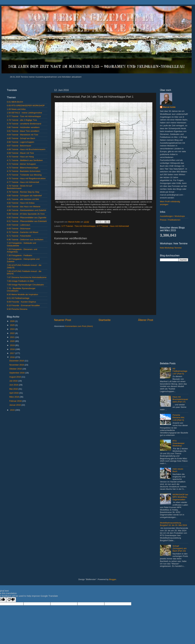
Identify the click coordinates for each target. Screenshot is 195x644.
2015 (13, 410)
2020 (13, 341)
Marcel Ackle (169, 107)
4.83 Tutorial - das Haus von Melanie (24, 207)
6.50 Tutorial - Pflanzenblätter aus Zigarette (27, 218)
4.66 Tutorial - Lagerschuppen (20, 142)
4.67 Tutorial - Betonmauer (19, 146)
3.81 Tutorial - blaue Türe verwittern (23, 131)
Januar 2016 (15, 405)
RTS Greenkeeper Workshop (178, 443)
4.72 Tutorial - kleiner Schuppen (21, 164)
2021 (13, 337)
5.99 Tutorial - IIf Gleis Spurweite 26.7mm (26, 214)
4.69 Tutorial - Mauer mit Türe (20, 153)
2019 (13, 345)
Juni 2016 (14, 385)
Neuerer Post (63, 320)
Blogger (113, 579)
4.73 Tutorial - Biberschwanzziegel (23, 168)
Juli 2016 (14, 381)
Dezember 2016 (17, 361)
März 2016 (14, 397)
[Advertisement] (27, 435)
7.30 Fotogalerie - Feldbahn (19, 255)
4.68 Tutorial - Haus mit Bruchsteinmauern (26, 149)
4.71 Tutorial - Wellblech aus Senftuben (25, 160)
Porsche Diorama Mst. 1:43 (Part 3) (179, 417)
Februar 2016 (16, 401)
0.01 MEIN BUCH (15, 102)
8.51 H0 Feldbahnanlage (18, 298)
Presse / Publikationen (170, 220)
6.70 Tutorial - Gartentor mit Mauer (23, 232)
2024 (13, 329)
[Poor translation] (11, 600)
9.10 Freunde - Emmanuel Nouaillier (23, 305)
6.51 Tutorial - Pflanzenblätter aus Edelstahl (27, 221)
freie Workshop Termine (171, 248)
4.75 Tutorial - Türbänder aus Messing (24, 175)
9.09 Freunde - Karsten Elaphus (21, 302)
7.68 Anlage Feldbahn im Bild (20, 281)
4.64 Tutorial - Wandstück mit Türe (23, 135)
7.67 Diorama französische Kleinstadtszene (27, 277)
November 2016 (17, 365)
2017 (13, 353)
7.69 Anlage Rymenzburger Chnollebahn (25, 285)
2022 (13, 333)
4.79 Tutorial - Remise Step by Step (23, 192)
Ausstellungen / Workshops (172, 216)
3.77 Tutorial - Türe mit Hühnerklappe (78, 226)
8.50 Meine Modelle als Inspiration (22, 294)
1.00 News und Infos (16, 109)
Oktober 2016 (16, 369)
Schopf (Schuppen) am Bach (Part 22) (179, 548)
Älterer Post (146, 320)
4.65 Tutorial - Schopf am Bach (21, 138)
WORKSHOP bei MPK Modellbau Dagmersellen (180, 497)
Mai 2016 (14, 389)
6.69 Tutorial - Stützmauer (19, 229)
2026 (13, 321)
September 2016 (17, 373)
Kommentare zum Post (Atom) (79, 326)
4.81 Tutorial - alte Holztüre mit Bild (23, 199)
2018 (13, 349)
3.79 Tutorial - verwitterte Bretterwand (24, 124)
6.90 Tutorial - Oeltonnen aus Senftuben (25, 240)
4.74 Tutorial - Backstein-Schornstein (24, 171)
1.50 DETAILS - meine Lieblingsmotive (24, 113)
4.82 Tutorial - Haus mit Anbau (21, 203)
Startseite (105, 320)
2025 (13, 325)
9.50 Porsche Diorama (17, 309)
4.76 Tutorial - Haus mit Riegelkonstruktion (26, 178)
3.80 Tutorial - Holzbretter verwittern (23, 127)
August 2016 (15, 377)
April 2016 (14, 393)
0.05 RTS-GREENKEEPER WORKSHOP (26, 106)
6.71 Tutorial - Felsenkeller (19, 236)
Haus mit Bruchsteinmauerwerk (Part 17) (180, 399)
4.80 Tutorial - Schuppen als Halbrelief (24, 196)
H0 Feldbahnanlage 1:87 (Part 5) (180, 371)
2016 (13, 357)
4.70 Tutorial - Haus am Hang (20, 157)
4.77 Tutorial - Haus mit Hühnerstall (113, 226)
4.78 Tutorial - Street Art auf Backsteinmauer (19, 187)
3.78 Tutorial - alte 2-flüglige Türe (22, 120)
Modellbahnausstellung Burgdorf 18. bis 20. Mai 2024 (173, 524)
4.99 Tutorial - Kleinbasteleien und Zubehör (27, 210)
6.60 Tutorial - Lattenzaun (19, 225)
